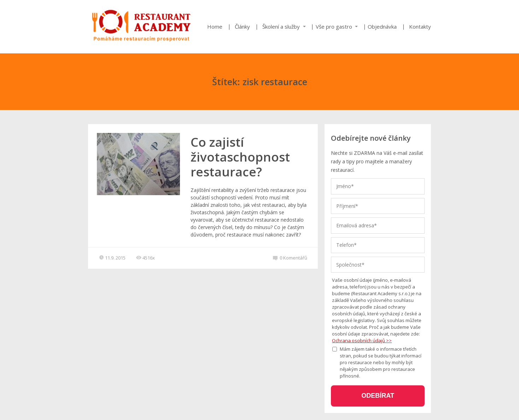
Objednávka (382, 27)
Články (242, 27)
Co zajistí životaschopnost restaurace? (240, 157)
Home (215, 27)
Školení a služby (281, 27)
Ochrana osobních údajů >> (362, 340)
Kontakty (420, 27)
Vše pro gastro (334, 27)
